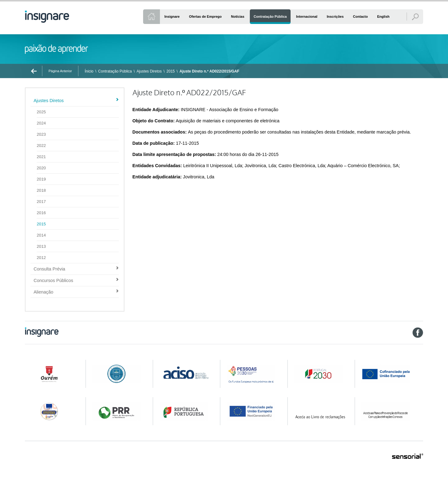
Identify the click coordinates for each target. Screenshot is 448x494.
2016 (41, 213)
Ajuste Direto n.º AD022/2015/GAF (209, 71)
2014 (41, 235)
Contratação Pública (115, 71)
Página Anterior (60, 71)
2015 (171, 71)
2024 (41, 123)
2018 (41, 190)
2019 (41, 179)
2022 (41, 146)
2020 (41, 168)
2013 (41, 246)
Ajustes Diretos (149, 71)
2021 (41, 157)
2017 (41, 202)
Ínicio (89, 71)
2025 (41, 112)
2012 (41, 258)
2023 (41, 134)
